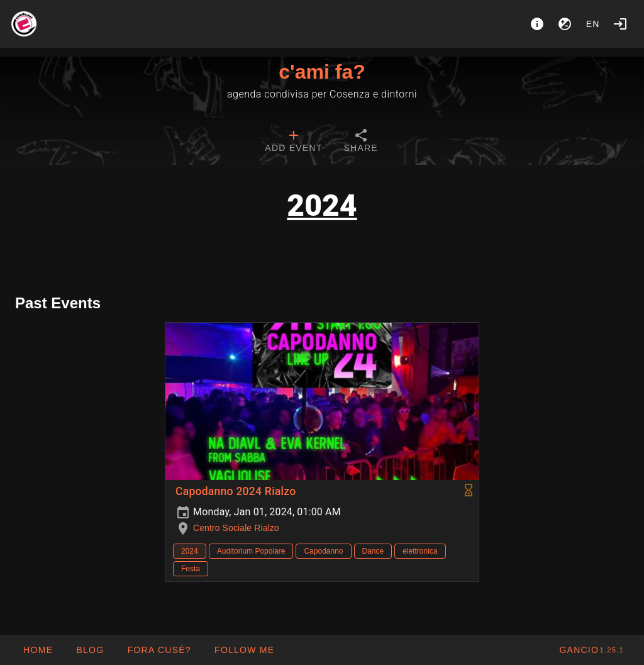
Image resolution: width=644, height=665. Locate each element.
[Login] (620, 24)
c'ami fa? (322, 72)
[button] (158, 650)
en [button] (593, 24)
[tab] (293, 142)
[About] (537, 24)
